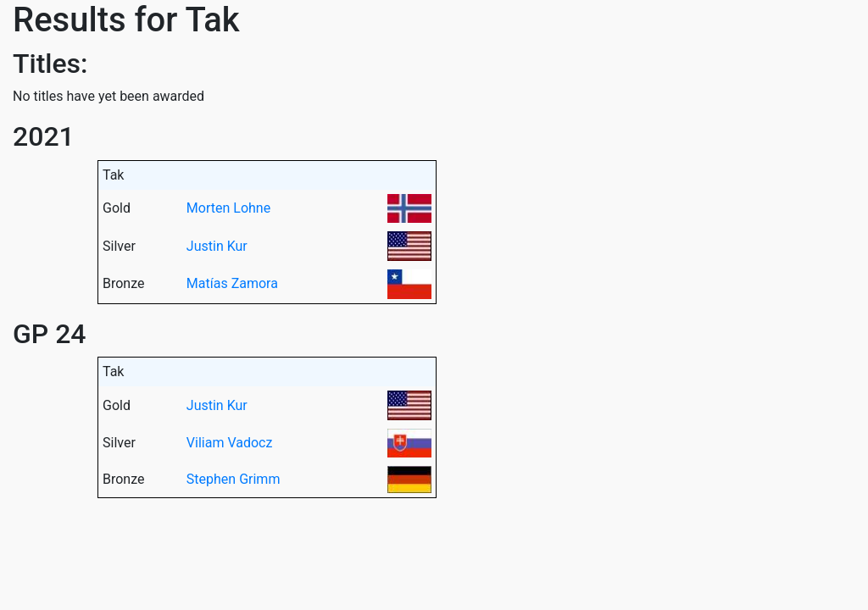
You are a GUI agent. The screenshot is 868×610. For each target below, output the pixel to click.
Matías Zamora (232, 283)
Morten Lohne (228, 208)
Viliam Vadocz (230, 443)
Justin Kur (217, 246)
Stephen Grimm (234, 479)
